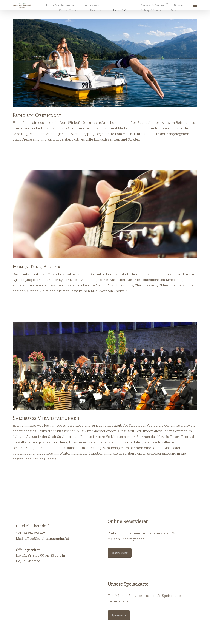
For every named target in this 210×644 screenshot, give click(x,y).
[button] (195, 5)
